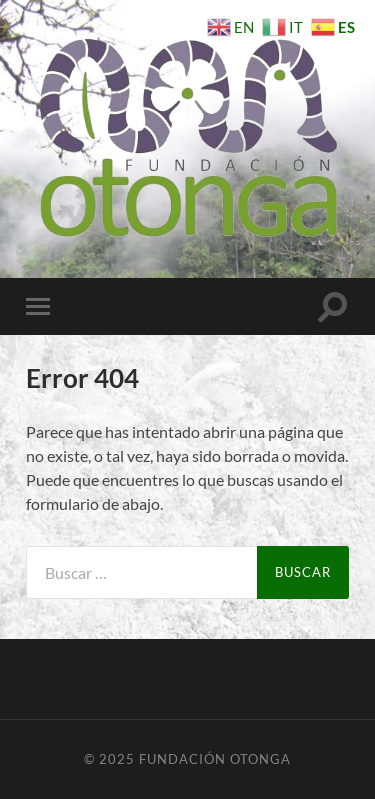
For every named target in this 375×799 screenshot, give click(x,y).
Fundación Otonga (215, 759)
